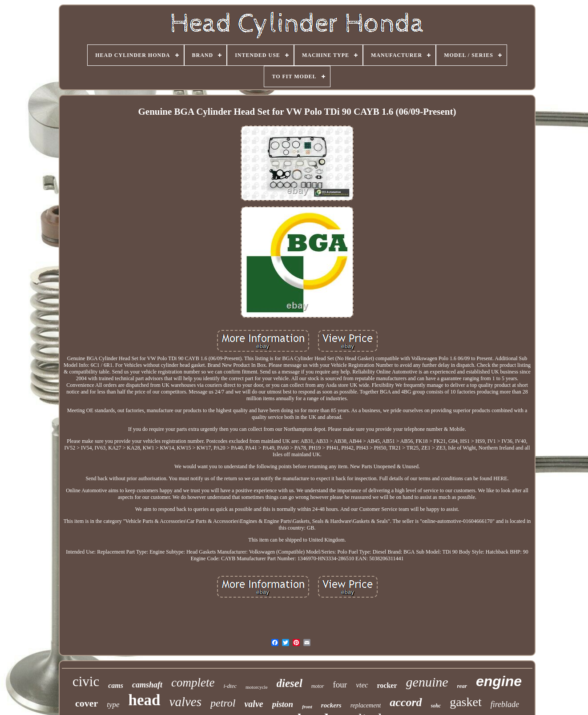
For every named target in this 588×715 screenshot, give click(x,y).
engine (499, 681)
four (340, 685)
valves (185, 702)
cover (87, 703)
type (113, 705)
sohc (436, 706)
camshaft (147, 685)
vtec (362, 685)
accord (406, 702)
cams (116, 685)
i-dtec (230, 686)
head (145, 700)
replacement (366, 705)
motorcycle (256, 687)
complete (193, 683)
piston (283, 704)
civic (86, 681)
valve (254, 704)
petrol (223, 703)
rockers (331, 705)
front (307, 707)
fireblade (505, 704)
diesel (290, 683)
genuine (427, 682)
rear (462, 686)
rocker (387, 685)
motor (318, 686)
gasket (466, 702)
